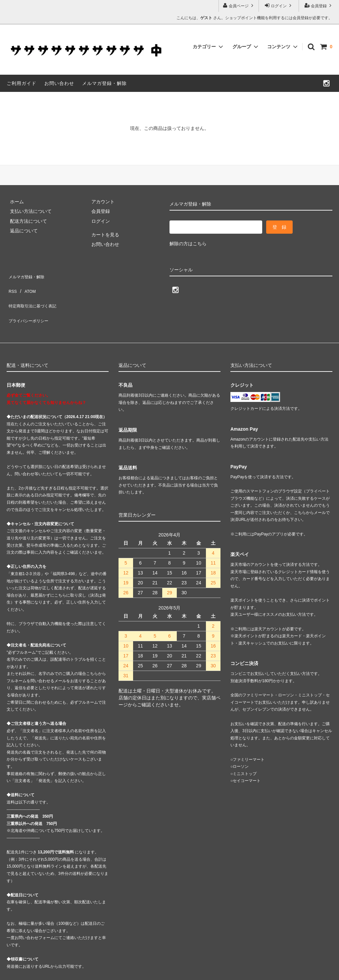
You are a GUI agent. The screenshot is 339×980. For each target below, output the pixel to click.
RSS (11, 284)
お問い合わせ (59, 83)
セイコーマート (247, 761)
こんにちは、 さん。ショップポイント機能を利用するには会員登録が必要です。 (254, 18)
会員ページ (239, 5)
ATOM (26, 284)
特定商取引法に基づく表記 (34, 294)
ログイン (279, 5)
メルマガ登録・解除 (104, 83)
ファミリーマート (249, 740)
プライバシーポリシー (30, 303)
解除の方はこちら (188, 244)
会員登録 (319, 5)
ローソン (241, 747)
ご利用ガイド (22, 83)
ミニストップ (245, 754)
